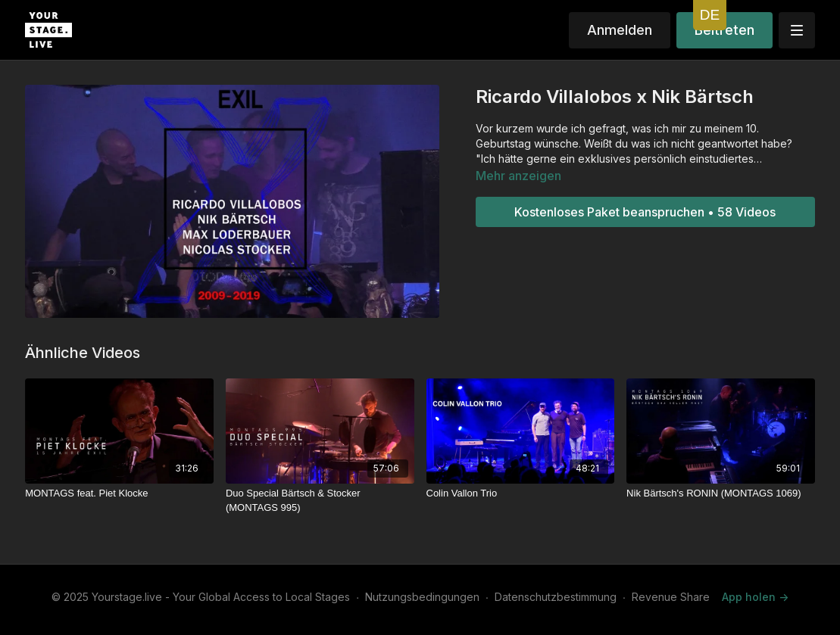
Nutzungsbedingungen (422, 597)
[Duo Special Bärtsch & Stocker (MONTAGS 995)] (320, 501)
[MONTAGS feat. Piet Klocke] (119, 493)
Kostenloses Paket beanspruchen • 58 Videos (645, 212)
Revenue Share (671, 597)
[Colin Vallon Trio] (521, 493)
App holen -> (755, 597)
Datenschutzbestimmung (556, 597)
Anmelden (620, 30)
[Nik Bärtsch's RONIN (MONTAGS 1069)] (721, 493)
